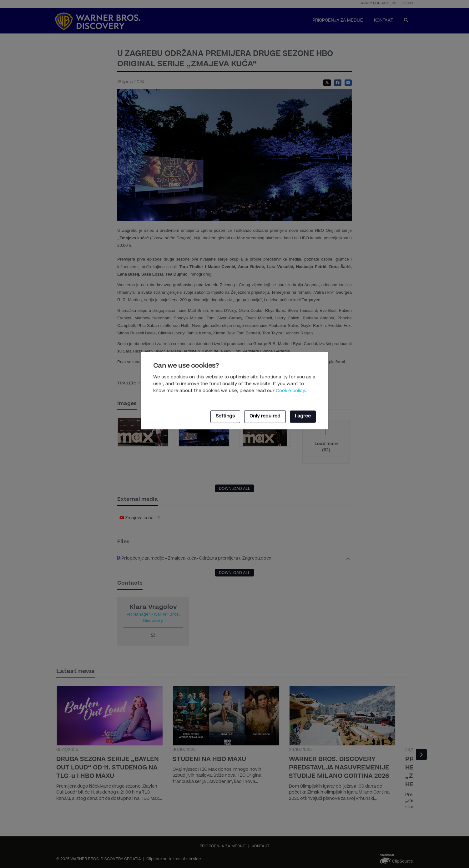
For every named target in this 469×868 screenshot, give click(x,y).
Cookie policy (290, 391)
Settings (225, 417)
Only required (265, 417)
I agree (303, 417)
